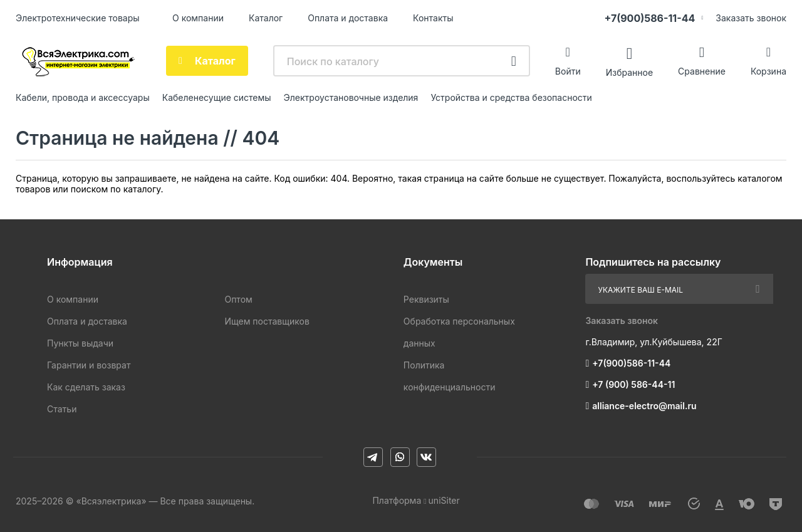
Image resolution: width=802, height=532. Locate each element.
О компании (198, 18)
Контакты (433, 18)
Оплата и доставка (348, 18)
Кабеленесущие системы (217, 97)
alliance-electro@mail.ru (644, 406)
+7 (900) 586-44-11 (633, 384)
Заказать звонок (751, 18)
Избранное (629, 72)
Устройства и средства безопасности (511, 97)
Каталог (266, 18)
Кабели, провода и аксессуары (83, 97)
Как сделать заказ (86, 387)
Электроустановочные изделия (351, 97)
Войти (568, 71)
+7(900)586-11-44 (649, 18)
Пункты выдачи (80, 343)
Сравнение (702, 71)
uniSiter (444, 500)
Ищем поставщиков (267, 321)
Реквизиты (426, 299)
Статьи (62, 409)
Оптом (238, 299)
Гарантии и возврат (89, 365)
